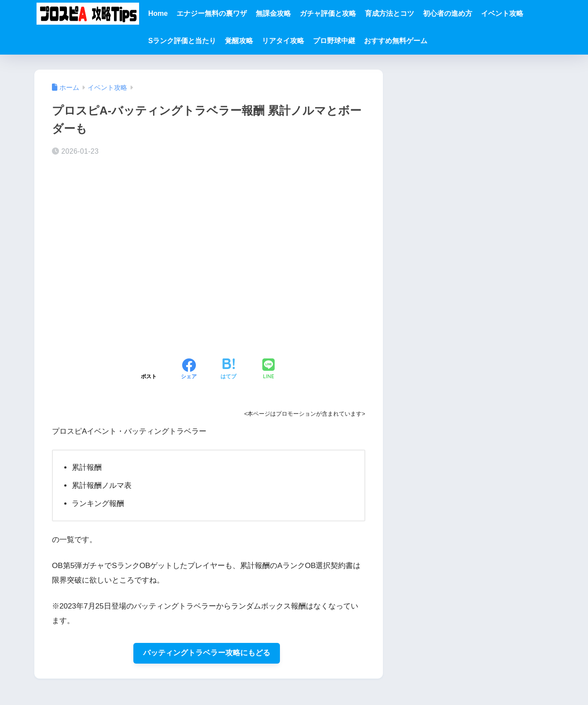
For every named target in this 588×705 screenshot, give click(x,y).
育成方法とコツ (390, 13)
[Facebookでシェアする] (189, 370)
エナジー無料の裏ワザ (212, 13)
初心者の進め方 (448, 13)
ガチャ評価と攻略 (328, 13)
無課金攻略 (273, 13)
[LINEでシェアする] (268, 370)
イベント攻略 (502, 13)
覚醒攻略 (239, 41)
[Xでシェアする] (149, 370)
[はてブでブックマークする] (228, 370)
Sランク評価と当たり (182, 41)
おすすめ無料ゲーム (396, 41)
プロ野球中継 (334, 41)
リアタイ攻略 (283, 41)
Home (158, 13)
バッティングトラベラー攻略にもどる (207, 653)
